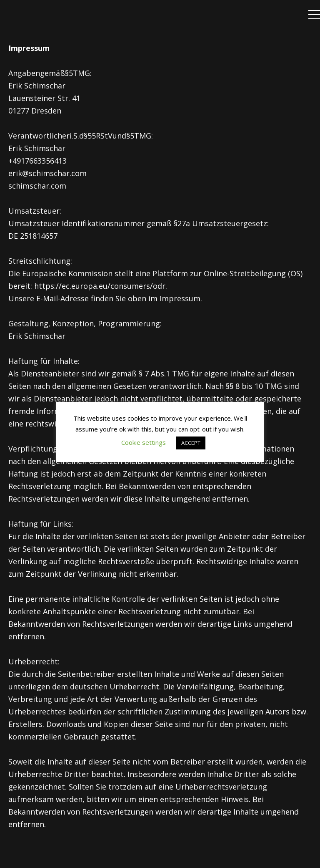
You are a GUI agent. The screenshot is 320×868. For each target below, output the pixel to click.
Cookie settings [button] (144, 442)
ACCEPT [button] (191, 443)
